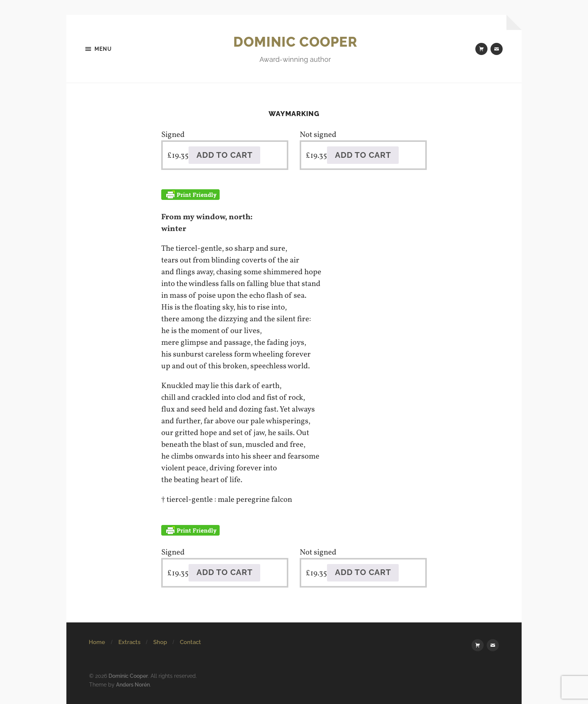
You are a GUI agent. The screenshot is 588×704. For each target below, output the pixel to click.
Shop (160, 642)
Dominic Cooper (295, 42)
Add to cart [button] (225, 155)
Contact (190, 642)
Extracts (129, 642)
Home (97, 642)
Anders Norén (133, 684)
